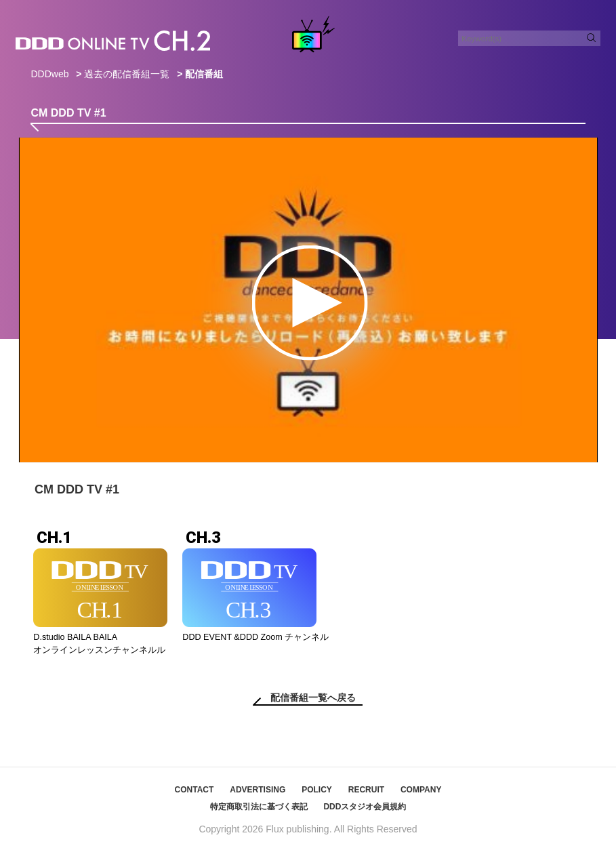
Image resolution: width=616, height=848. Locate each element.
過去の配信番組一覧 (127, 74)
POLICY (317, 790)
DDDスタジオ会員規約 (365, 807)
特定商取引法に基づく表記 (259, 807)
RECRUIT (366, 790)
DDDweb (49, 74)
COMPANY (421, 790)
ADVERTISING (258, 790)
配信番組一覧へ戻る (313, 698)
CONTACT (194, 790)
